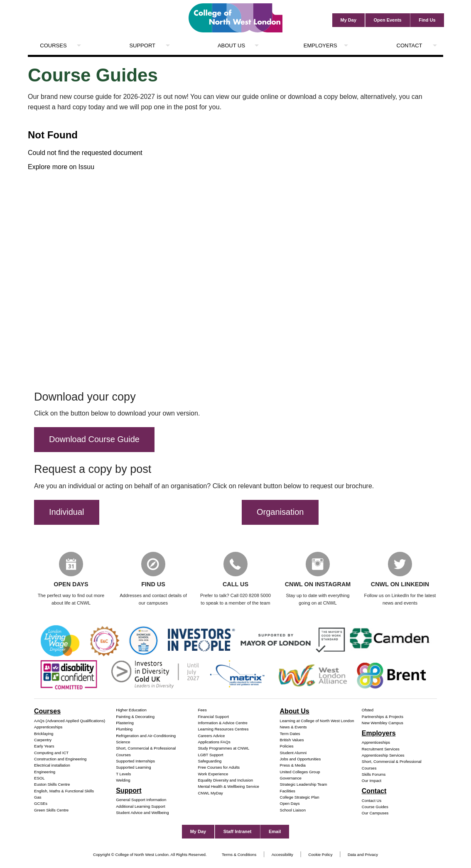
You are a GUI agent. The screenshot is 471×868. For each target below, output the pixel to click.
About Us (231, 45)
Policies (287, 746)
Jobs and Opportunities (301, 759)
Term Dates (290, 734)
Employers (320, 45)
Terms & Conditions (239, 855)
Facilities (288, 791)
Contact (410, 45)
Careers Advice (211, 736)
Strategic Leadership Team (304, 785)
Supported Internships (135, 761)
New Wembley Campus (383, 723)
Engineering (45, 772)
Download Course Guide (94, 439)
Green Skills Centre (51, 810)
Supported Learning (133, 768)
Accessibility (282, 855)
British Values (292, 740)
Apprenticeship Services (383, 756)
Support (142, 45)
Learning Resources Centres (223, 730)
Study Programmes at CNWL (223, 749)
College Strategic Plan (300, 798)
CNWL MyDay (210, 793)
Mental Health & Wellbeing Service (228, 787)
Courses (53, 45)
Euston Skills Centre (52, 785)
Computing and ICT (51, 753)
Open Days (290, 804)
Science (123, 742)
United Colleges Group (300, 772)
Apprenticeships (48, 727)
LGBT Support (210, 755)
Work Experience (213, 774)
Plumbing (124, 730)
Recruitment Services (381, 749)
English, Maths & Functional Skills (64, 791)
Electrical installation (52, 766)
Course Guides (375, 807)
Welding (123, 781)
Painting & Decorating (135, 717)
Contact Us (372, 801)
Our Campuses (375, 814)
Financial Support (213, 717)
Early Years (44, 746)
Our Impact (372, 781)
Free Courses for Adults (219, 768)
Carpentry (43, 740)
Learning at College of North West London (317, 721)
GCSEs (41, 804)
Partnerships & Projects (383, 717)
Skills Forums (374, 775)
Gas (38, 798)
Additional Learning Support (140, 807)
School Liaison (293, 810)
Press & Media (293, 766)
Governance (291, 778)
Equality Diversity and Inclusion (225, 781)
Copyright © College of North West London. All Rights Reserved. (150, 855)
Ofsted (368, 711)
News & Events (293, 727)
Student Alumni (293, 753)
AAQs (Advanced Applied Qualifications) (70, 721)
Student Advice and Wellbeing (142, 813)
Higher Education (131, 711)
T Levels (123, 774)
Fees (202, 711)
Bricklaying (44, 734)
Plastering (125, 723)
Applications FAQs (214, 742)
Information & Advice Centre (222, 723)
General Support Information (141, 800)
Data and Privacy (363, 855)
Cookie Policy (320, 855)
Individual (67, 512)
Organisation (280, 512)
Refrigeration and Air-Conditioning (146, 736)
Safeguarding (210, 761)
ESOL (39, 778)
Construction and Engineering (60, 759)
